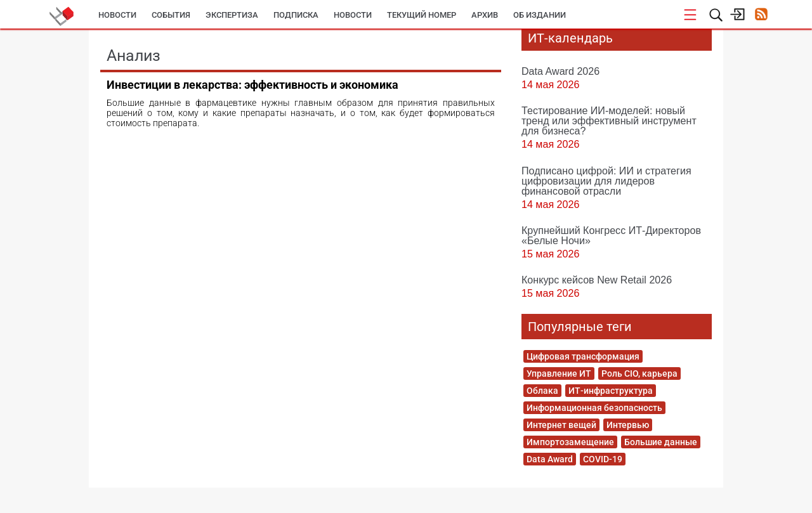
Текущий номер (422, 15)
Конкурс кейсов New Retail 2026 (597, 280)
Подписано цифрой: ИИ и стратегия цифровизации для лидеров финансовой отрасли (606, 181)
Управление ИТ (559, 373)
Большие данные (661, 442)
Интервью (628, 425)
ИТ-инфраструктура (611, 391)
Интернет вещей (561, 425)
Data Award (550, 459)
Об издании (540, 15)
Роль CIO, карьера (639, 373)
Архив (485, 15)
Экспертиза (232, 15)
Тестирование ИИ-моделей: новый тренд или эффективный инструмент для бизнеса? (609, 120)
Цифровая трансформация (583, 356)
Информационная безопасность (594, 408)
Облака (542, 391)
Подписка (296, 15)
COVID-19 (603, 459)
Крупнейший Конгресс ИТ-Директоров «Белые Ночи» (611, 235)
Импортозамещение (570, 442)
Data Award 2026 (560, 71)
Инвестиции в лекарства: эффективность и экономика (252, 85)
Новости (117, 15)
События (171, 15)
